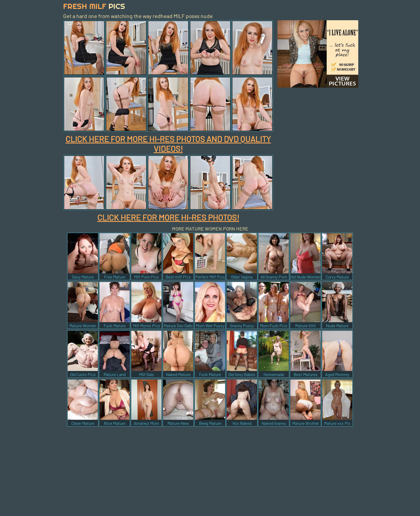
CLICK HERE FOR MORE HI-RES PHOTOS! (168, 217)
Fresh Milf (94, 6)
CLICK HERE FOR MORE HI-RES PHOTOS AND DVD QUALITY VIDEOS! (168, 144)
